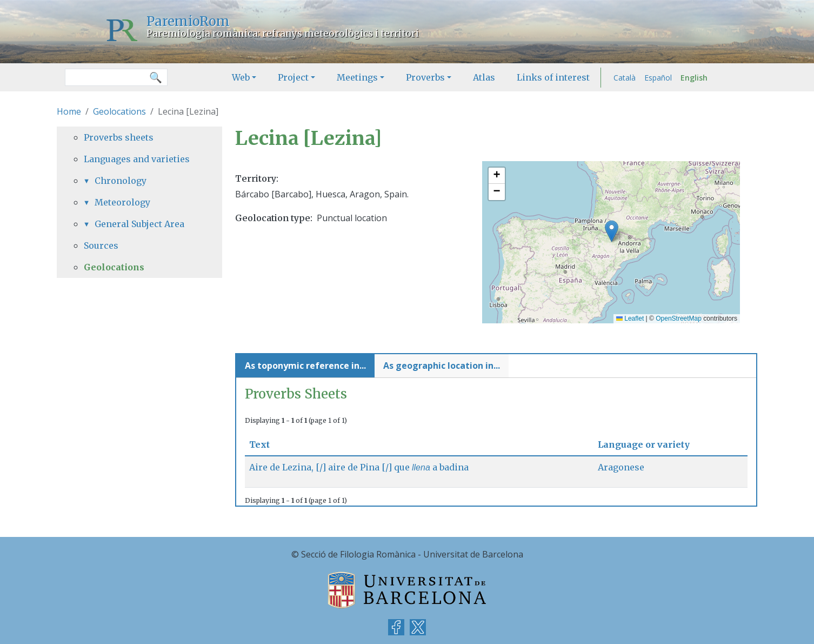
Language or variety (644, 444)
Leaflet (630, 318)
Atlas (484, 77)
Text (264, 444)
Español (658, 78)
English (694, 78)
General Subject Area (139, 224)
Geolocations (119, 111)
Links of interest (553, 77)
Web (241, 77)
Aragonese (621, 467)
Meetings (357, 77)
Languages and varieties (137, 159)
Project (293, 77)
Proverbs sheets (119, 137)
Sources (101, 245)
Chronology (121, 181)
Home (69, 111)
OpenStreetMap (679, 318)
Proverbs (425, 77)
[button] (612, 231)
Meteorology (122, 202)
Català (625, 78)
